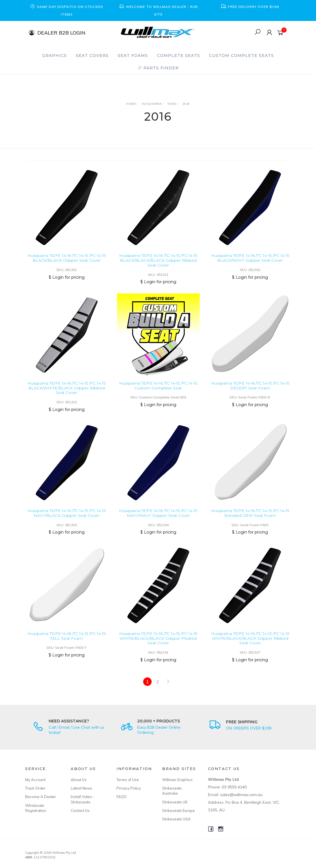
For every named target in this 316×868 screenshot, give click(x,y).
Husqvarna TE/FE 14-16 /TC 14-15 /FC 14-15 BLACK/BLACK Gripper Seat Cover (66, 258)
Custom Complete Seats (241, 56)
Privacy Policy (129, 788)
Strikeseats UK (175, 802)
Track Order (35, 788)
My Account (35, 780)
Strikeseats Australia (172, 791)
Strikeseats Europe (179, 811)
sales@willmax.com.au (241, 795)
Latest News (81, 788)
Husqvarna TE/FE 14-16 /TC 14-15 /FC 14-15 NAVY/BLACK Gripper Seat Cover (66, 521)
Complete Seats (179, 56)
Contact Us (80, 811)
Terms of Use (128, 780)
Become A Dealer (41, 797)
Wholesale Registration (36, 808)
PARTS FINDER (158, 68)
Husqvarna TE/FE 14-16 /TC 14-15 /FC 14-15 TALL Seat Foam (66, 644)
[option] (67, 10)
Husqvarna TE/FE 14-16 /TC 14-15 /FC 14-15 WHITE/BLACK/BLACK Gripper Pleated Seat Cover (158, 647)
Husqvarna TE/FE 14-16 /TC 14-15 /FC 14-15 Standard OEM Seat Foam (250, 521)
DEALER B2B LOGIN (61, 32)
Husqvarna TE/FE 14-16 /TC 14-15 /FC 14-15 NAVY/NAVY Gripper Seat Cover (158, 521)
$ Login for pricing (67, 277)
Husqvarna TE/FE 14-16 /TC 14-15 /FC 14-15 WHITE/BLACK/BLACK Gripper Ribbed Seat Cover (250, 647)
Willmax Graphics (177, 780)
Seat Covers (92, 56)
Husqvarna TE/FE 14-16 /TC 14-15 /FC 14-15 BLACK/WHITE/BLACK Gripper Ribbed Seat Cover (66, 396)
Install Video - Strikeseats (83, 799)
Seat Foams (133, 56)
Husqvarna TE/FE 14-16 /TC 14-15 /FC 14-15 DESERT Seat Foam (250, 394)
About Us (79, 780)
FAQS (122, 797)
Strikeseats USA (176, 819)
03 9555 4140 (234, 787)
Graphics (54, 56)
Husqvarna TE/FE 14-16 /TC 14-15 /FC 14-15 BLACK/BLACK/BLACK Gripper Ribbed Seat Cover (158, 260)
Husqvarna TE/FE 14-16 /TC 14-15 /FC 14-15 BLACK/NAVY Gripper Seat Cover (250, 258)
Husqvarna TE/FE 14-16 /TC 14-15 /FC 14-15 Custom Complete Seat (158, 394)
